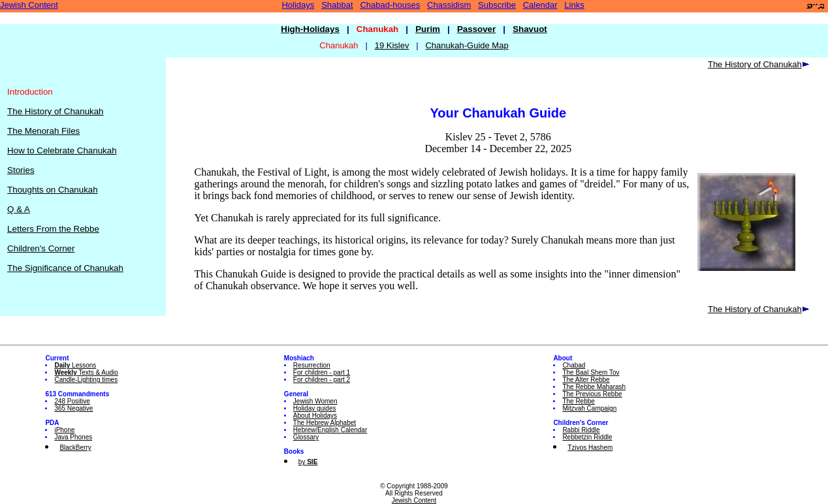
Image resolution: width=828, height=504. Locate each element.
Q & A (19, 209)
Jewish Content (29, 5)
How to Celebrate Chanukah (62, 150)
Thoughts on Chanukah (53, 190)
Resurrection (312, 365)
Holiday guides (315, 408)
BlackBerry (75, 448)
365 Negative (73, 408)
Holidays (298, 5)
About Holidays (315, 416)
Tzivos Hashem (590, 448)
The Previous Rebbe (592, 394)
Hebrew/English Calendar (330, 430)
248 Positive (72, 401)
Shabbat (337, 5)
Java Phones (73, 437)
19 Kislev (392, 45)
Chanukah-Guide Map (467, 45)
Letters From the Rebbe (53, 229)
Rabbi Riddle (581, 430)
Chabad (574, 365)
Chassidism (449, 5)
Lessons (75, 365)
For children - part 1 (322, 372)
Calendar (540, 5)
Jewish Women (315, 401)
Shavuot (530, 29)
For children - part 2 (322, 380)
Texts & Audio (86, 372)
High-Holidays (310, 29)
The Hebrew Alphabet (325, 423)
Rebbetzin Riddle (587, 437)
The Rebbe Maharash (594, 387)
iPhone (64, 430)
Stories (21, 170)
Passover (476, 29)
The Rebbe (578, 401)
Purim (428, 29)
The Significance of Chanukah (65, 268)
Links (574, 5)
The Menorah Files (43, 131)
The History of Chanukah (55, 111)
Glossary (306, 437)
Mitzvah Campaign (589, 408)
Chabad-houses (390, 5)
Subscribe (497, 5)
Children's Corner (41, 248)
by (308, 462)
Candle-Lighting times (86, 380)
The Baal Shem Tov (591, 372)
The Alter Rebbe (586, 380)
